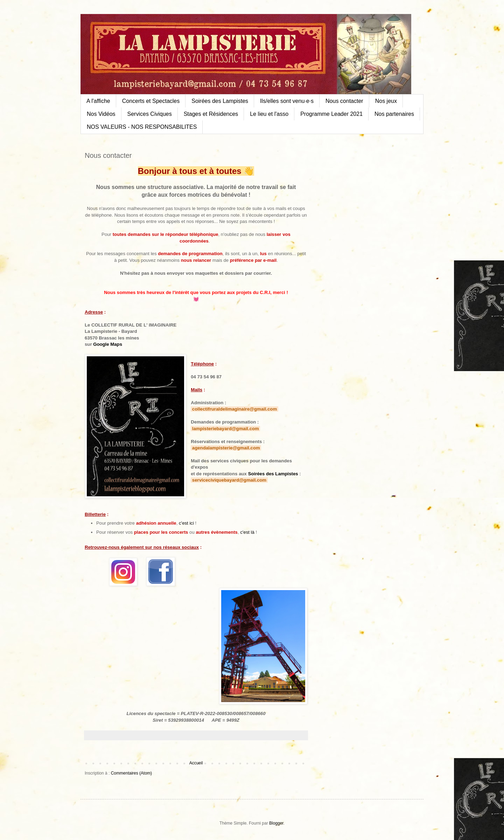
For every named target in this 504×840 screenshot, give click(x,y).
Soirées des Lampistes (220, 101)
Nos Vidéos (101, 114)
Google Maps (108, 344)
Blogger (276, 823)
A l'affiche (98, 101)
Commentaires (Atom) (131, 773)
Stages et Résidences (211, 114)
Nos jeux (386, 101)
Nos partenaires (394, 114)
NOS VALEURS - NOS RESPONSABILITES (142, 127)
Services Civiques (150, 114)
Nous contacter (344, 101)
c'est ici (186, 523)
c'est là (247, 532)
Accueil (196, 763)
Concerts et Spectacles (151, 101)
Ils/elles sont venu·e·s (287, 101)
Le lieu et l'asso (269, 114)
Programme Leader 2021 (331, 114)
